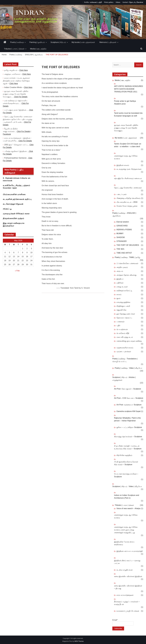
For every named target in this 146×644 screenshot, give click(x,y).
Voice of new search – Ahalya (128, 508)
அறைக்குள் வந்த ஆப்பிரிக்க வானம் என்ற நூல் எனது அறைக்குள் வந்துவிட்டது (126, 530)
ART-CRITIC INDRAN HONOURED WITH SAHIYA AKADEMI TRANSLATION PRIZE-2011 (128, 89)
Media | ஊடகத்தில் (38, 49)
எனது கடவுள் (122, 287)
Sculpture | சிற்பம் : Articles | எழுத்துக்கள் (124, 379)
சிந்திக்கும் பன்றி (123, 306)
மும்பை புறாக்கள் (124, 352)
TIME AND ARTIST (124, 253)
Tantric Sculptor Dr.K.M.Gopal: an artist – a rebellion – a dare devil (128, 145)
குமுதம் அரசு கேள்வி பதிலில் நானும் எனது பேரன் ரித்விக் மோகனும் (126, 128)
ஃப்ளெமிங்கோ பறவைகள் (127, 263)
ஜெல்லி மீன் (121, 310)
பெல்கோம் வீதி (123, 333)
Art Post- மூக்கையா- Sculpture (129, 405)
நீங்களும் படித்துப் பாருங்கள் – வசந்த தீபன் (127, 603)
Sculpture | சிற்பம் (58, 42)
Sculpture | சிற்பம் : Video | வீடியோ (127, 486)
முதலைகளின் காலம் (125, 348)
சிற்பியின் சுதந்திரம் (124, 455)
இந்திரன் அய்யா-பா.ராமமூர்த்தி (130, 551)
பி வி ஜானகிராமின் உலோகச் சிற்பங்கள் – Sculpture (126, 463)
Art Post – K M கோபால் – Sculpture (129, 398)
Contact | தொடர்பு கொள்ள (133, 2)
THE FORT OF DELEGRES (128, 245)
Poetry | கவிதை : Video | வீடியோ (128, 368)
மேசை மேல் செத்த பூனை (127, 206)
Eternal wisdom (123, 222)
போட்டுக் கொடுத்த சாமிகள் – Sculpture (126, 475)
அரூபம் (120, 271)
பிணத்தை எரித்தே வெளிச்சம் (128, 198)
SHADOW (121, 237)
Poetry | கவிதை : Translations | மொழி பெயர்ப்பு (125, 360)
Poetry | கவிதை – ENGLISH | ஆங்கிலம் (124, 214)
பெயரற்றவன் (122, 329)
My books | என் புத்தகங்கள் (83, 42)
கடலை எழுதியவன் (125, 570)
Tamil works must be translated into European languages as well (128, 114)
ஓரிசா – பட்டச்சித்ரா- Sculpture (129, 427)
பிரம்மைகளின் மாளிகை (14, 194)
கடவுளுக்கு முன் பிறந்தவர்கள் (129, 169)
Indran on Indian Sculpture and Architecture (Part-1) (127, 497)
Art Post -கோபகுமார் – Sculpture (128, 389)
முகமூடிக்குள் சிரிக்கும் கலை (16, 214)
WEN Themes (79, 641)
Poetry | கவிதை (17, 42)
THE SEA (120, 249)
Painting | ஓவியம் (37, 42)
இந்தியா (120, 279)
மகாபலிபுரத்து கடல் (125, 337)
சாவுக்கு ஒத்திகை (123, 302)
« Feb (17, 271)
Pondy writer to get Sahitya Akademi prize (125, 102)
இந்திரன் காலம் (123, 165)
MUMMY (120, 233)
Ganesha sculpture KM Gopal (128, 411)
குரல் (118, 298)
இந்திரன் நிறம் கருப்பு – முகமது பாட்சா (127, 562)
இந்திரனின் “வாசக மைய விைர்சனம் (124, 543)
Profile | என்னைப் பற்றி (93, 2)
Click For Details (21, 97)
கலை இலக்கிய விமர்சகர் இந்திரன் (128, 576)
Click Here (23, 70)
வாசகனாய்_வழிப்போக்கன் (128, 611)
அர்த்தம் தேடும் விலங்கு (126, 275)
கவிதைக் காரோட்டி (124, 291)
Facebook (7, 134)
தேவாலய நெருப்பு (124, 318)
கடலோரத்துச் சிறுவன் (13, 204)
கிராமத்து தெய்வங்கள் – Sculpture (128, 437)
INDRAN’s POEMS (124, 230)
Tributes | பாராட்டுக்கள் (14, 49)
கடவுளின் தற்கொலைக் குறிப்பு (17, 199)
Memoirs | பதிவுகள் (108, 42)
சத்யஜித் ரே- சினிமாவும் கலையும (128, 178)
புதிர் (118, 325)
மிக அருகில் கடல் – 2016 (127, 202)
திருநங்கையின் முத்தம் (14, 218)
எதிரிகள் (120, 283)
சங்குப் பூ (7, 209)
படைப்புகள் (121, 194)
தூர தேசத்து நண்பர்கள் (126, 314)
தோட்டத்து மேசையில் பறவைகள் (128, 188)
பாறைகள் (120, 322)
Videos (118, 2)
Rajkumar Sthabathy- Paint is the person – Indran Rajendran (127, 419)
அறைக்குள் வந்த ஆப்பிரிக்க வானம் (126, 516)
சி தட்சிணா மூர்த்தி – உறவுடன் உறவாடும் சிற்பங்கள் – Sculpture (128, 447)
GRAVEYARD (122, 226)
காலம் (119, 294)
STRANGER (122, 241)
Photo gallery (109, 2)
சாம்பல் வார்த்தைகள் (125, 595)
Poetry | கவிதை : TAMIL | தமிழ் (127, 257)
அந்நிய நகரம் (122, 267)
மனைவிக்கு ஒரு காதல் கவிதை (129, 341)
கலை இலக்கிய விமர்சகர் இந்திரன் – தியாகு (128, 587)
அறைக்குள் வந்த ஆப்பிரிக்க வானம (126, 157)
